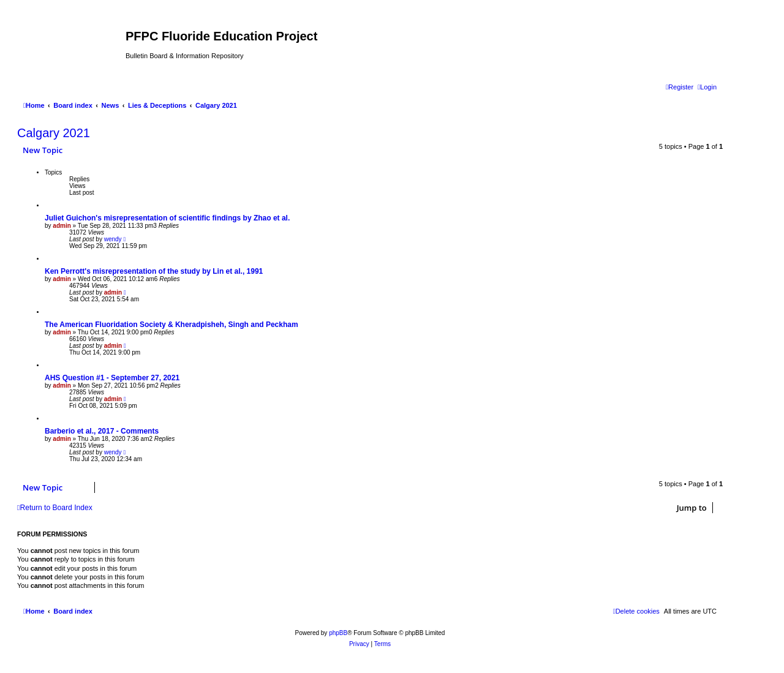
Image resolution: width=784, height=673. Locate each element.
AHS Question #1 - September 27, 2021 (112, 378)
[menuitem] (707, 87)
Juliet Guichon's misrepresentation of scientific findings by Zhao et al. (167, 218)
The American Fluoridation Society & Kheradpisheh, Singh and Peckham (171, 325)
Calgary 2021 (54, 133)
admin (62, 226)
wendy (113, 239)
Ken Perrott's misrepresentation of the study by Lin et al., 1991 (154, 271)
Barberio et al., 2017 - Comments (102, 431)
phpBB (338, 633)
